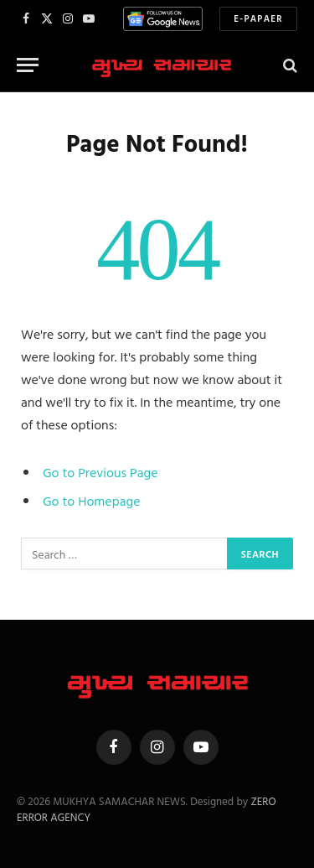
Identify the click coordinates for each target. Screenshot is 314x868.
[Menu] (28, 65)
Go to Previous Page (100, 472)
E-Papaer (258, 18)
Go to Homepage (92, 501)
